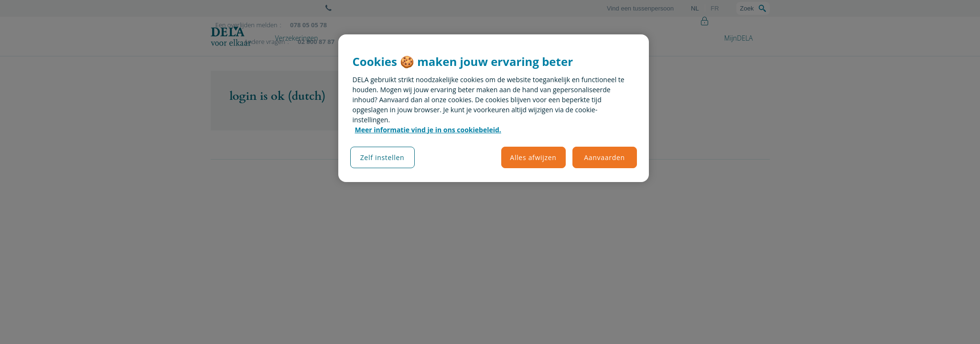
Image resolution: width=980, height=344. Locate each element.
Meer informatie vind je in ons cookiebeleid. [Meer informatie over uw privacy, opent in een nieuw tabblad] (428, 130)
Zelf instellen (382, 157)
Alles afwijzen (533, 157)
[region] (494, 108)
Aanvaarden (604, 157)
